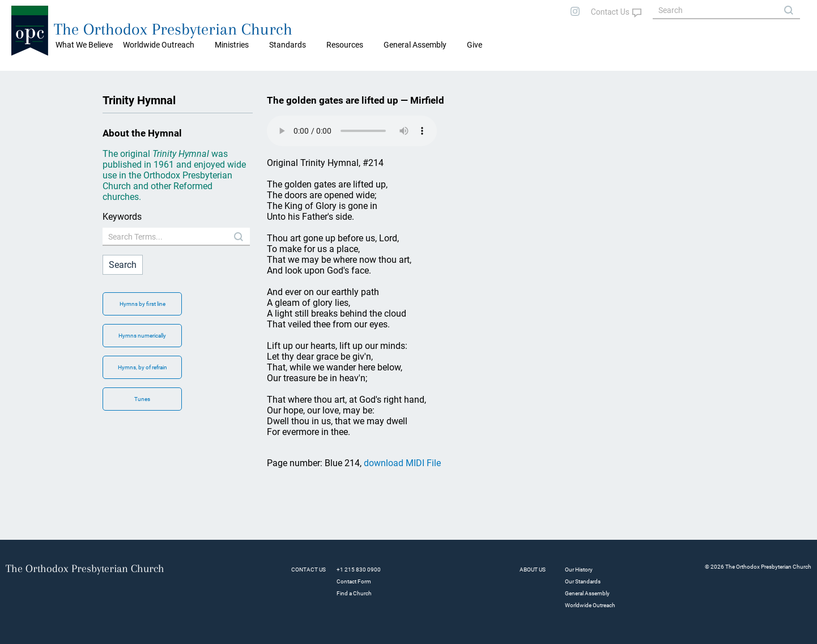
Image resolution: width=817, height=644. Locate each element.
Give (475, 45)
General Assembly (415, 45)
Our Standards (583, 581)
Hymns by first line (142, 304)
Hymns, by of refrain (142, 367)
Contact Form (354, 581)
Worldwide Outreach (590, 605)
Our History (579, 570)
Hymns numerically (142, 336)
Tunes (142, 399)
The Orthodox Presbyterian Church (173, 29)
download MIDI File (402, 463)
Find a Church (354, 593)
